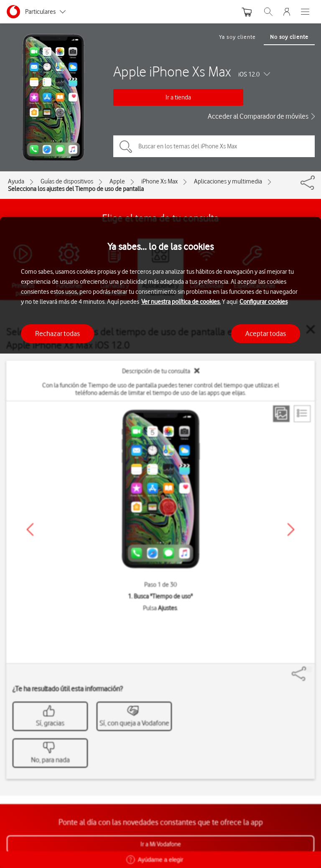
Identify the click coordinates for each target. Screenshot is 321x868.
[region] (160, 542)
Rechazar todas (57, 333)
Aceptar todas (266, 333)
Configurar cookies (264, 302)
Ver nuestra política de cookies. (181, 302)
